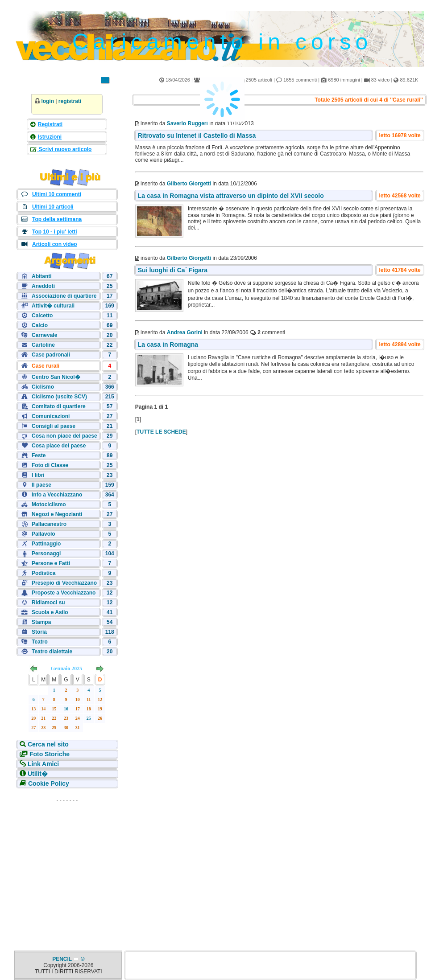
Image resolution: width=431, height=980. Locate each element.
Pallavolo (44, 534)
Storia (39, 632)
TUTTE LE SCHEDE (161, 432)
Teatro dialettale (52, 652)
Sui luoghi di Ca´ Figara (173, 270)
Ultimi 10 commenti (57, 194)
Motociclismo (49, 504)
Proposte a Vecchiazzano (64, 593)
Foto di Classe (50, 465)
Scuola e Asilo (50, 612)
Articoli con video (55, 244)
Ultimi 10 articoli (53, 207)
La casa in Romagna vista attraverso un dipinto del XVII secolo (231, 196)
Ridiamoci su (48, 603)
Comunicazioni (51, 416)
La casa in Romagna (168, 344)
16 (66, 709)
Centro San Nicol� (56, 377)
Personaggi (46, 554)
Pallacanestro (49, 524)
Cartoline (43, 345)
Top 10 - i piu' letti (55, 232)
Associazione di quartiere (64, 296)
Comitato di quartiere (59, 406)
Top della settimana (57, 219)
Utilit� (37, 774)
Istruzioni (50, 137)
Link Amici (42, 764)
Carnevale (44, 335)
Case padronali (51, 355)
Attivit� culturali (53, 306)
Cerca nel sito (47, 744)
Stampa (41, 622)
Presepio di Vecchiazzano (64, 583)
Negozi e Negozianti (57, 514)
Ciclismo (43, 387)
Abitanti (42, 276)
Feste (39, 455)
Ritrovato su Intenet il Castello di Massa (197, 135)
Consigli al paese (54, 426)
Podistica (44, 573)
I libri (38, 475)
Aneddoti (43, 286)
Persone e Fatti (51, 563)
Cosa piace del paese (59, 446)
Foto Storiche (49, 754)
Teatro (40, 642)
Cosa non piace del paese (64, 436)
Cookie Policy (48, 783)
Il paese (41, 485)
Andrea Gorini (185, 332)
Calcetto (42, 316)
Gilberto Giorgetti (189, 184)
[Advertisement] (67, 862)
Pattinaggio (46, 544)
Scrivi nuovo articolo (64, 149)
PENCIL (63, 959)
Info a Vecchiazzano (57, 495)
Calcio (40, 325)
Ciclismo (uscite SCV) (59, 397)
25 (89, 718)
